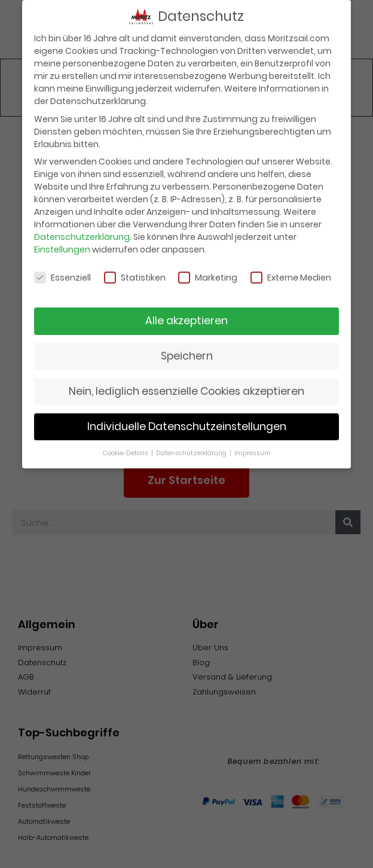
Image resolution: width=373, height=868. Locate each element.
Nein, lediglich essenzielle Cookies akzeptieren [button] (186, 388)
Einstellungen (62, 246)
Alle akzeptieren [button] (186, 317)
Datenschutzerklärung (82, 233)
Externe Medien (291, 274)
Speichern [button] (187, 352)
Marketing (208, 274)
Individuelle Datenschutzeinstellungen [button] (187, 423)
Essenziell (62, 274)
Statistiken (135, 274)
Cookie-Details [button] (126, 449)
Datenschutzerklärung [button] (192, 449)
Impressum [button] (253, 449)
